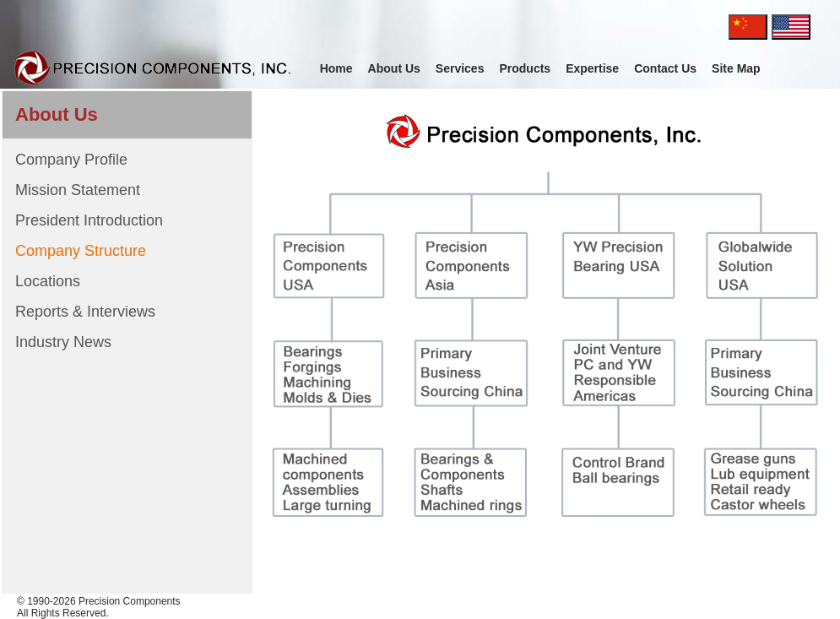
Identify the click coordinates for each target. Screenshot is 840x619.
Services (460, 68)
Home (336, 68)
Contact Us (665, 68)
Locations (48, 281)
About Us (394, 68)
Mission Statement (78, 190)
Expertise (592, 68)
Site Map (736, 68)
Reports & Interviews (85, 312)
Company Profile (71, 160)
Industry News (63, 342)
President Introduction (89, 220)
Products (525, 68)
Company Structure (81, 251)
